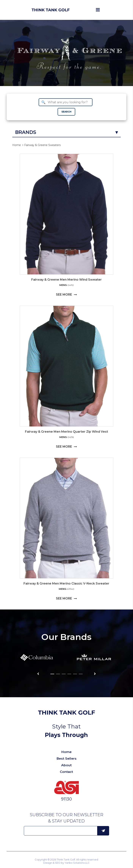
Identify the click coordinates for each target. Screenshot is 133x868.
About (66, 765)
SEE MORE (66, 295)
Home (17, 145)
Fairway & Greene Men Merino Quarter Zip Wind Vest (66, 432)
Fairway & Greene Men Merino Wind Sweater (66, 280)
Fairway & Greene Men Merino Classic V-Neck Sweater (66, 583)
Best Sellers (66, 759)
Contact (66, 772)
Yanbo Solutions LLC (77, 863)
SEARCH (66, 112)
